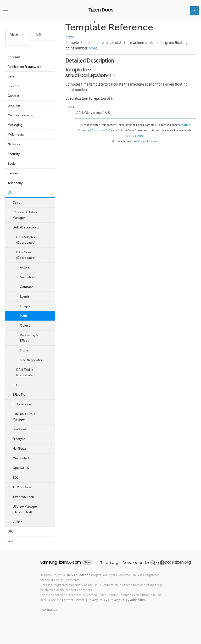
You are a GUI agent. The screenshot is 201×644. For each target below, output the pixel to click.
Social (30, 164)
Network (30, 144)
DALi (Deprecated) (32, 227)
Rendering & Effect (29, 338)
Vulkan (17, 522)
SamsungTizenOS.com (61, 562)
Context (30, 96)
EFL (32, 385)
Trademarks (48, 610)
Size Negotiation (32, 360)
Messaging (30, 125)
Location (30, 105)
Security (30, 154)
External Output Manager (24, 417)
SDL (32, 478)
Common (27, 287)
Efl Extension (32, 404)
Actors (25, 267)
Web (30, 541)
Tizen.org (109, 562)
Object (25, 326)
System (30, 173)
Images (25, 306)
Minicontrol (32, 458)
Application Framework (30, 67)
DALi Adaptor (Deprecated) (34, 239)
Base (30, 76)
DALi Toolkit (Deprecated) (34, 372)
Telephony (30, 183)
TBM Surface (22, 487)
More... (94, 48)
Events (25, 296)
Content (30, 86)
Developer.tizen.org (142, 562)
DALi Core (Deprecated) (34, 255)
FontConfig (21, 429)
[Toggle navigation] (5, 11)
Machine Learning (30, 115)
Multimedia (30, 135)
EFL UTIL (32, 395)
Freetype (19, 439)
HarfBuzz (19, 449)
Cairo (32, 203)
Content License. (74, 600)
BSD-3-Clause (135, 136)
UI (30, 193)
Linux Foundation (78, 575)
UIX (30, 531)
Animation (27, 277)
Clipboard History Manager (25, 215)
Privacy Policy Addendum (128, 600)
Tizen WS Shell (32, 497)
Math (23, 316)
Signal (24, 350)
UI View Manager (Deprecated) (32, 509)
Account (30, 57)
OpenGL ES (21, 468)
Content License (147, 141)
